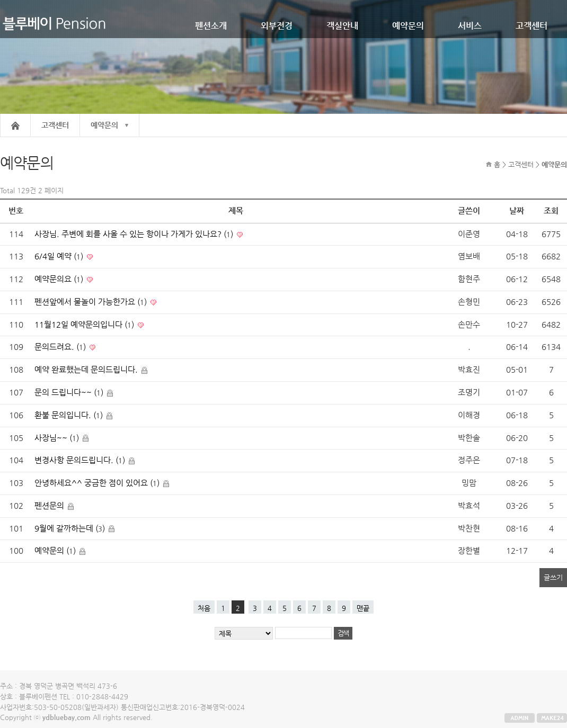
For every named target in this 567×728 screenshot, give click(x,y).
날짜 (517, 211)
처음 (204, 608)
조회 (551, 211)
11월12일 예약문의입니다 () (85, 325)
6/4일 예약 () (60, 256)
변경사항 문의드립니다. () (81, 460)
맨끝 (363, 608)
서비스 (470, 26)
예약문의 (408, 26)
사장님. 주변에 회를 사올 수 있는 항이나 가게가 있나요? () (135, 234)
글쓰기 (553, 577)
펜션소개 (211, 26)
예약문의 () (56, 551)
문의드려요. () (61, 347)
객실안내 (342, 26)
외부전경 (277, 26)
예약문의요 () (60, 279)
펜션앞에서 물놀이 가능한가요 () (92, 302)
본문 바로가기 (0, 0)
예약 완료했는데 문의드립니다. (87, 370)
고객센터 (531, 26)
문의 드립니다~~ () (70, 392)
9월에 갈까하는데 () (71, 528)
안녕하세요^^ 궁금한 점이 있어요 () (98, 483)
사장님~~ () (58, 438)
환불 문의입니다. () (70, 415)
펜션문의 (50, 506)
